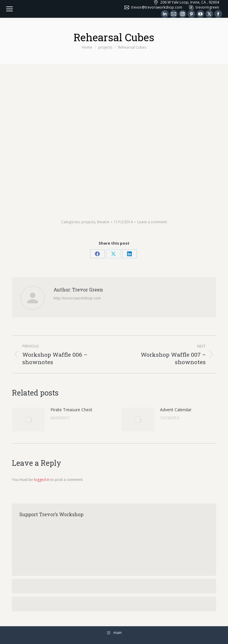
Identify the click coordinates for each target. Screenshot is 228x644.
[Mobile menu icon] (9, 9)
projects (88, 222)
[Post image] (28, 420)
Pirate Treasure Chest (71, 410)
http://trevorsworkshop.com (77, 298)
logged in (42, 480)
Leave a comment (152, 222)
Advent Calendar (176, 410)
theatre (103, 222)
